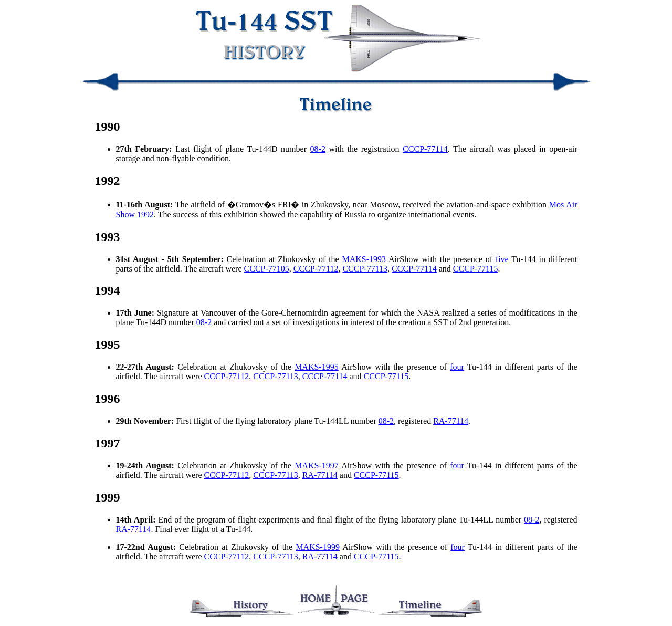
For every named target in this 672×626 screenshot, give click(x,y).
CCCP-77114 (425, 149)
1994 (108, 290)
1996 (108, 399)
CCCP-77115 (476, 269)
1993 (108, 237)
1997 (108, 443)
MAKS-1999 (318, 547)
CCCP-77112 (316, 269)
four (457, 367)
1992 (108, 181)
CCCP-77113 (365, 269)
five (502, 259)
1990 (108, 127)
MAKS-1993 (364, 259)
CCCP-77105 (267, 269)
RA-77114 (451, 421)
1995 (108, 345)
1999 (108, 497)
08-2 (318, 149)
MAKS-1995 (317, 367)
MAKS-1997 (317, 466)
